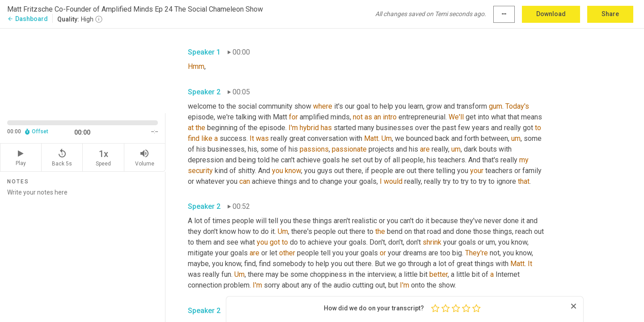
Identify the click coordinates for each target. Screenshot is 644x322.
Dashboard (28, 19)
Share (610, 14)
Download (551, 14)
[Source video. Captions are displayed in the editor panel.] (83, 70)
